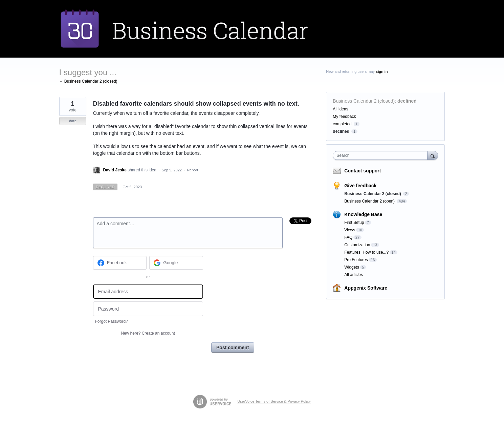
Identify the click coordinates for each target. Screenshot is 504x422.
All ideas (340, 109)
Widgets (352, 267)
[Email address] (148, 292)
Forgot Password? (112, 321)
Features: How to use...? (366, 252)
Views (350, 230)
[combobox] (382, 155)
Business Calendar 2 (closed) (364, 101)
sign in (382, 71)
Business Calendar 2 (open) (370, 201)
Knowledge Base (363, 214)
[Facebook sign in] (120, 263)
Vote (73, 121)
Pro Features (356, 260)
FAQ (348, 237)
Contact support (363, 171)
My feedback (344, 117)
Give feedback (360, 186)
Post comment (233, 347)
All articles (354, 275)
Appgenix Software (366, 288)
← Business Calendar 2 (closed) (88, 81)
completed (342, 124)
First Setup (354, 223)
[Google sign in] (176, 263)
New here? (148, 333)
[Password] (148, 309)
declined (407, 101)
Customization (357, 245)
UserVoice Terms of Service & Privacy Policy (274, 401)
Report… (194, 170)
